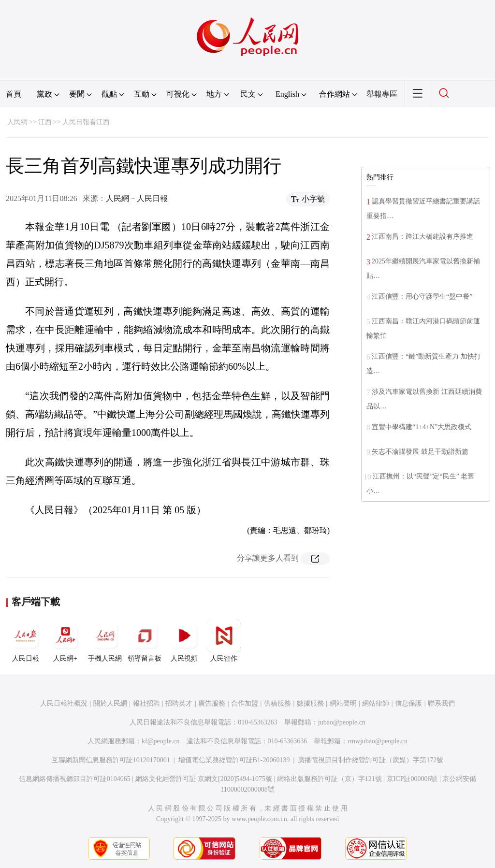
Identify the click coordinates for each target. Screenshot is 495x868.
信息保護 (408, 703)
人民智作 (224, 640)
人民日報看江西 (86, 122)
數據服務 (310, 703)
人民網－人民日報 (137, 198)
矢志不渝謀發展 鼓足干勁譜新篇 (420, 452)
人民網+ (65, 640)
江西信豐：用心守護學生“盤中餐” (422, 297)
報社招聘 (146, 703)
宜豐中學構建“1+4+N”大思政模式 (422, 427)
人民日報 (26, 640)
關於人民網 (110, 703)
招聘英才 (179, 703)
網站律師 (376, 703)
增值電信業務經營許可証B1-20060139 (234, 760)
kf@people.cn (161, 741)
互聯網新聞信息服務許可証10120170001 (111, 760)
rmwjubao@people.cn (378, 741)
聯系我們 (441, 703)
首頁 (14, 94)
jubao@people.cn (342, 722)
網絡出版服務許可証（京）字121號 (329, 779)
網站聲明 (343, 703)
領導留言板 (145, 640)
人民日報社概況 (64, 703)
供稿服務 (277, 703)
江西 (45, 122)
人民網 (17, 122)
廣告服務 (212, 703)
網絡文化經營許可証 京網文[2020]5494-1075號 (204, 779)
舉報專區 (382, 94)
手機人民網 (105, 640)
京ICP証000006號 (412, 779)
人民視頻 (184, 640)
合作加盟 (245, 703)
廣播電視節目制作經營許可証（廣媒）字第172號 (371, 760)
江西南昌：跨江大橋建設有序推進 (422, 237)
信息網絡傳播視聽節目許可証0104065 (75, 779)
